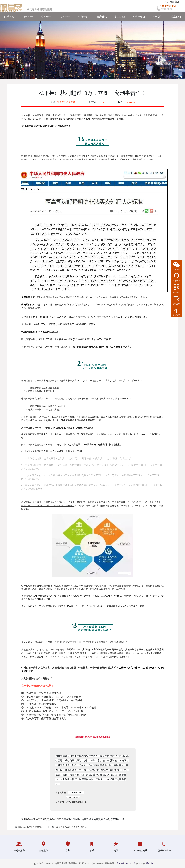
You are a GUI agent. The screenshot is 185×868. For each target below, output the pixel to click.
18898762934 (168, 6)
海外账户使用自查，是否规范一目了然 (71, 827)
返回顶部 (176, 315)
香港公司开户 (57, 819)
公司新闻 (71, 102)
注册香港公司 (28, 819)
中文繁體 (170, 2)
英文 (177, 2)
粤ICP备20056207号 (126, 863)
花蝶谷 (149, 863)
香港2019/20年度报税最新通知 (30, 827)
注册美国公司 (42, 819)
